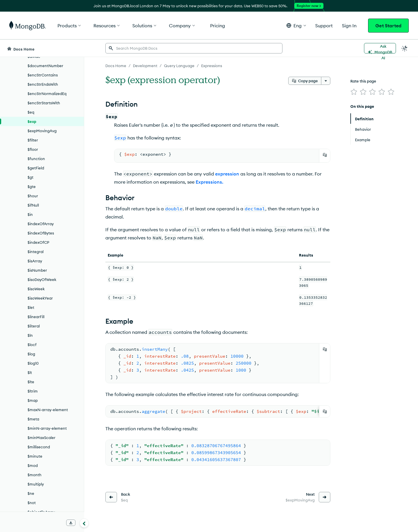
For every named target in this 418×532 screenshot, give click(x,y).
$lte (31, 382)
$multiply (36, 484)
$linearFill (36, 317)
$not (32, 503)
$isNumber (37, 270)
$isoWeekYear (40, 298)
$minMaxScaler (42, 438)
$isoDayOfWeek (42, 280)
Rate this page (363, 81)
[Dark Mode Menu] (405, 48)
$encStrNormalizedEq (47, 94)
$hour (33, 196)
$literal (34, 326)
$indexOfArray (41, 224)
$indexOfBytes (41, 233)
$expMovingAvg (42, 131)
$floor (33, 149)
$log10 (33, 363)
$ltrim (33, 391)
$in (30, 214)
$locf (32, 345)
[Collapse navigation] (84, 523)
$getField (36, 168)
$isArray (35, 261)
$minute (35, 456)
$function (36, 159)
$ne (31, 493)
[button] (296, 25)
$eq (31, 112)
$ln (30, 335)
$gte (32, 187)
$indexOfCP (38, 242)
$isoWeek (36, 289)
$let (31, 307)
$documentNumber (45, 66)
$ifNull (33, 205)
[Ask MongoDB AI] (380, 48)
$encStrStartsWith (44, 103)
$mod (33, 465)
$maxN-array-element (48, 410)
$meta (33, 419)
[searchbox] (194, 48)
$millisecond (39, 447)
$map (33, 400)
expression (227, 174)
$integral (36, 252)
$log (31, 354)
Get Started (388, 26)
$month (35, 475)
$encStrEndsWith (43, 84)
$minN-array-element (47, 428)
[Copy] (325, 155)
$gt (30, 177)
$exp (32, 121)
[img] (354, 92)
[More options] (326, 81)
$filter (33, 140)
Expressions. (209, 182)
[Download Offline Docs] (71, 523)
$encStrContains (43, 75)
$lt (30, 372)
